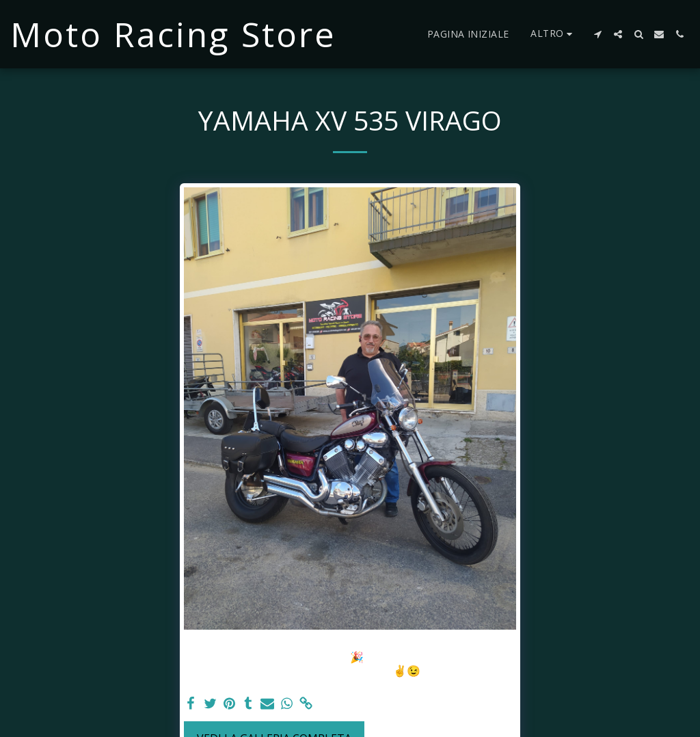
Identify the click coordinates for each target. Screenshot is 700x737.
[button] (597, 34)
